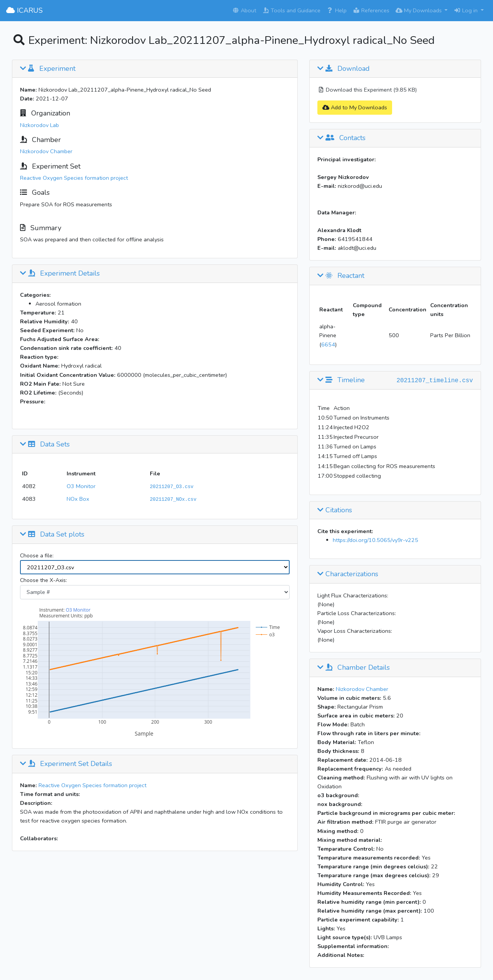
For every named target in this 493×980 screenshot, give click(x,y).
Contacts (341, 138)
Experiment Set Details (66, 764)
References (371, 10)
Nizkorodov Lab (39, 125)
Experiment (48, 69)
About (244, 10)
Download (344, 69)
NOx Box (78, 499)
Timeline (341, 380)
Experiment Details (60, 274)
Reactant (341, 276)
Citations (335, 510)
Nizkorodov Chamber (46, 151)
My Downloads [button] (419, 10)
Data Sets (45, 445)
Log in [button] (466, 10)
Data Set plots (52, 535)
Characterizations (348, 574)
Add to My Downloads (355, 107)
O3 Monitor (81, 486)
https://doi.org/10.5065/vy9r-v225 (376, 540)
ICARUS (24, 10)
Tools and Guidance (291, 10)
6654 (328, 345)
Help (337, 10)
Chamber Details (354, 668)
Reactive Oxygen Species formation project (74, 178)
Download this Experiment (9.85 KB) (367, 90)
